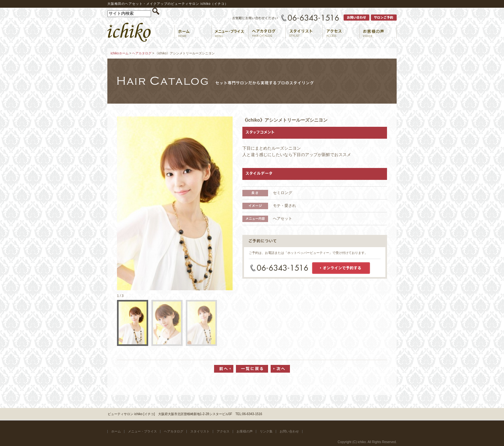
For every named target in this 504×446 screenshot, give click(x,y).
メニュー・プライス (142, 431)
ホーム (116, 431)
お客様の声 (245, 431)
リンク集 (266, 431)
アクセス (223, 431)
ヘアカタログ (142, 53)
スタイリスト (200, 431)
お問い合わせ (289, 431)
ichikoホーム (120, 53)
